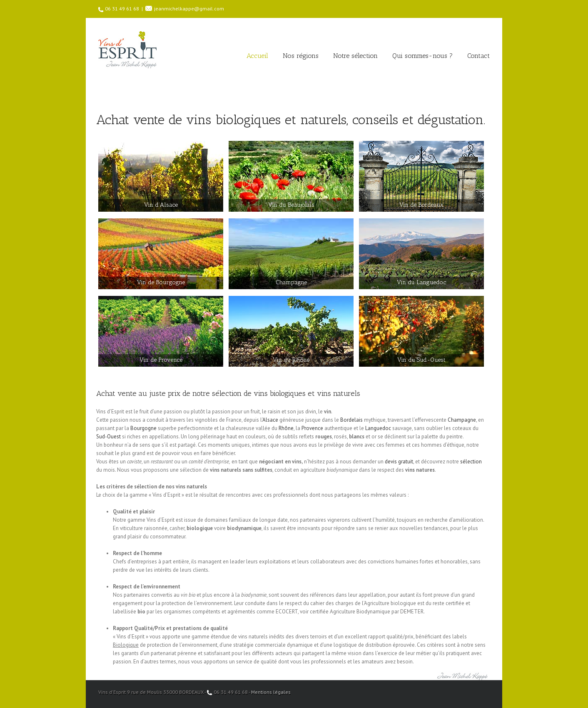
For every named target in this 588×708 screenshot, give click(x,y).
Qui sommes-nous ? (422, 56)
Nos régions (301, 56)
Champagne (462, 420)
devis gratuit (399, 462)
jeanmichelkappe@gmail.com (189, 9)
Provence (312, 428)
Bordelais (351, 420)
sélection (471, 462)
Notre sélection (355, 56)
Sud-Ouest (108, 437)
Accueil (257, 56)
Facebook (488, 692)
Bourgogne (143, 428)
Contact (478, 56)
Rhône (286, 428)
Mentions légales (271, 692)
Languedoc (378, 428)
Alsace (270, 420)
